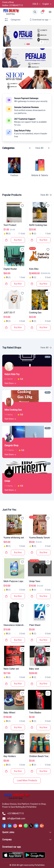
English (47, 4)
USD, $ (37, 4)
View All (39, 148)
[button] (47, 42)
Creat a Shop (8, 2)
